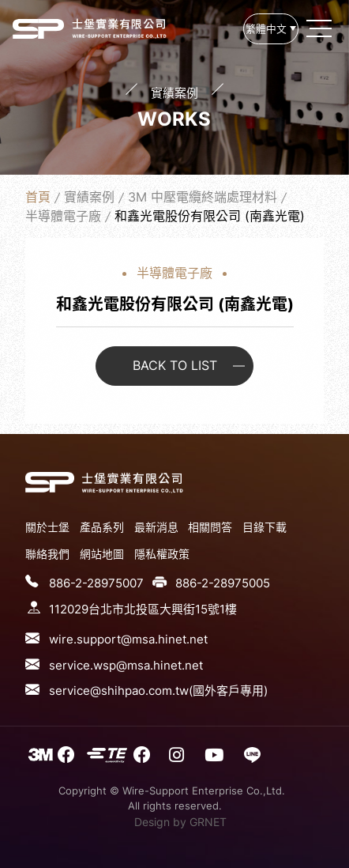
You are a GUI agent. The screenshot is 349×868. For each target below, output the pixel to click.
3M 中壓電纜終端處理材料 (203, 197)
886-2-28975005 (223, 583)
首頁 (38, 197)
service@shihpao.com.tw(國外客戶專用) (158, 691)
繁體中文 (266, 29)
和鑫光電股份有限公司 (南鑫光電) (38, 28)
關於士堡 (47, 527)
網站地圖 (102, 554)
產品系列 (102, 527)
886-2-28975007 (96, 583)
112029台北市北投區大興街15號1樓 (143, 609)
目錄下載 (265, 527)
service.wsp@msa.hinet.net (126, 665)
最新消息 (156, 527)
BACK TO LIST (175, 365)
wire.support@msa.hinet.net (128, 639)
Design (152, 822)
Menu (321, 28)
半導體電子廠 (63, 216)
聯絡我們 (47, 554)
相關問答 (210, 527)
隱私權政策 (162, 554)
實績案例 (89, 197)
